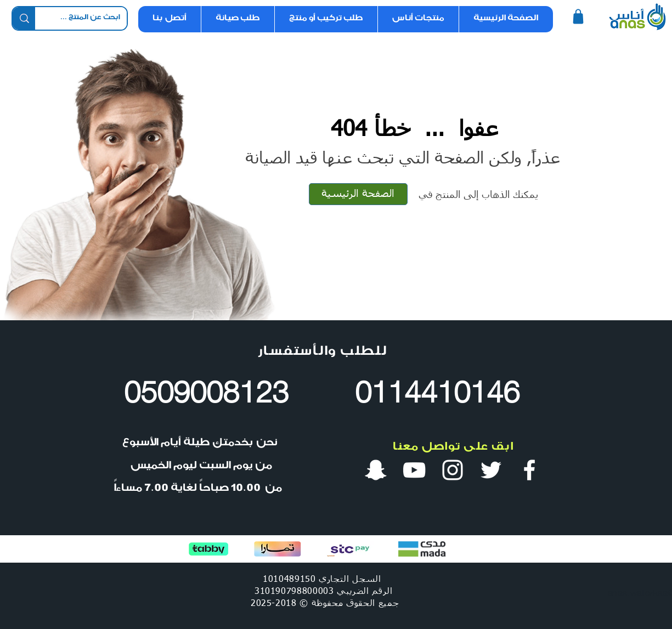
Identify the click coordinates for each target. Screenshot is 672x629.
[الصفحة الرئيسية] (358, 194)
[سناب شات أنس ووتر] (376, 470)
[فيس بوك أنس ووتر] (529, 470)
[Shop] (578, 16)
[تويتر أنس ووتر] (491, 470)
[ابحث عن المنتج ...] (89, 19)
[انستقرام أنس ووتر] (453, 470)
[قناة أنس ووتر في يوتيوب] (414, 470)
